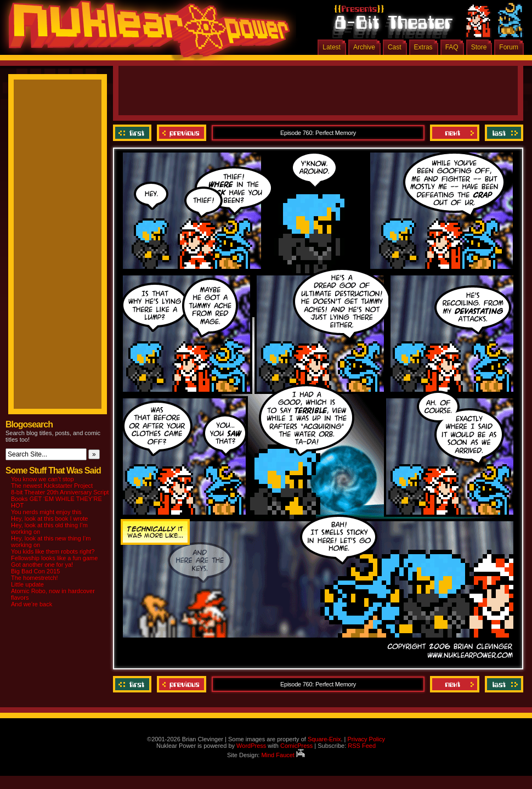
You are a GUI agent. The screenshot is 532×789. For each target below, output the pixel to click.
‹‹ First (134, 133)
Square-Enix (324, 739)
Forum (509, 47)
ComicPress (296, 746)
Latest (332, 47)
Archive (364, 47)
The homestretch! (35, 578)
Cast (395, 47)
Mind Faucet (283, 755)
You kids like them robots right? (53, 551)
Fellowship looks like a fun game (54, 558)
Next (455, 133)
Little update (27, 584)
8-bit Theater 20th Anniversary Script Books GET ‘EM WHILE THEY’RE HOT (60, 499)
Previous (182, 133)
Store (479, 47)
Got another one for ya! (42, 565)
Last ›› (503, 133)
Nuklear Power (145, 33)
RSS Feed (362, 746)
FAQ (452, 47)
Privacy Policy (366, 739)
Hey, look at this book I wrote (49, 519)
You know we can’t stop (43, 479)
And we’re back (32, 604)
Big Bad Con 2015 (35, 571)
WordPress (251, 746)
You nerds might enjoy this (46, 512)
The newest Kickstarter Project (52, 486)
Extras (423, 47)
